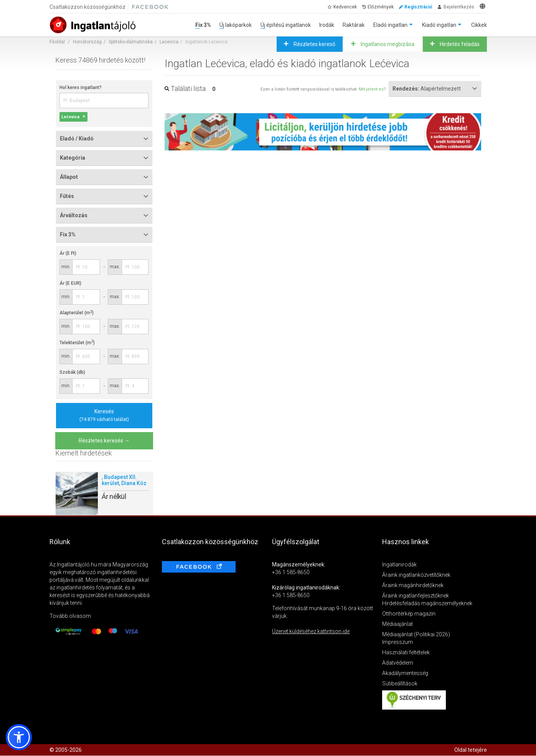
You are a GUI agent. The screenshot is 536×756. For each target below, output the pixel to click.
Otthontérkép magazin (409, 614)
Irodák (327, 25)
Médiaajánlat (397, 624)
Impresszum (397, 642)
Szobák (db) (72, 372)
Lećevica (169, 42)
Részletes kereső (314, 44)
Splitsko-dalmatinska (131, 42)
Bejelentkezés (459, 7)
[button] (19, 737)
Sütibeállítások (400, 683)
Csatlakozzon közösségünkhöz (87, 7)
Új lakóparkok (236, 25)
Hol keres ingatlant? (81, 87)
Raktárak (354, 25)
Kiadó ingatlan (439, 25)
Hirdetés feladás (459, 44)
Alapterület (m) (77, 313)
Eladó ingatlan (390, 25)
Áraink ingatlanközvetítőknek (416, 575)
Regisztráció (418, 7)
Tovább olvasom (70, 616)
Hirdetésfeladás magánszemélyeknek (427, 603)
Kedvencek (345, 7)
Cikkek (479, 25)
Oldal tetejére (471, 750)
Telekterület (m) (77, 343)
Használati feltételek (406, 652)
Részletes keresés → (104, 441)
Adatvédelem (398, 663)
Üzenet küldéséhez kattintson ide (311, 631)
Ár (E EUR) (70, 283)
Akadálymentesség (405, 673)
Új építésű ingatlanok (286, 25)
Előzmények (381, 7)
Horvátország (87, 42)
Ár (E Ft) (68, 253)
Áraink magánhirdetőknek (413, 585)
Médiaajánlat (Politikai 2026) (416, 634)
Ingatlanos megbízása (387, 44)
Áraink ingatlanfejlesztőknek (416, 596)
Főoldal (57, 42)
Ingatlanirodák (399, 565)
